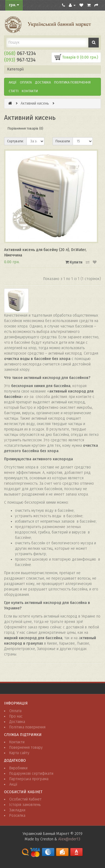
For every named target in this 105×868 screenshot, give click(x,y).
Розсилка (17, 816)
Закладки (17, 810)
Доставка (43, 82)
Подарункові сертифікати (31, 774)
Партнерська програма (29, 779)
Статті (14, 91)
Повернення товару (26, 748)
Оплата (26, 82)
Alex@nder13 (69, 839)
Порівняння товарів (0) (25, 128)
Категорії (15, 69)
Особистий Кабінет (25, 799)
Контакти (30, 91)
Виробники (18, 768)
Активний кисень (35, 103)
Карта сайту (19, 753)
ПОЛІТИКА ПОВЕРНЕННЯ (72, 82)
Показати (63, 141)
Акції (13, 82)
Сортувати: (15, 141)
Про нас (16, 716)
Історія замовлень (25, 805)
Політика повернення (27, 727)
